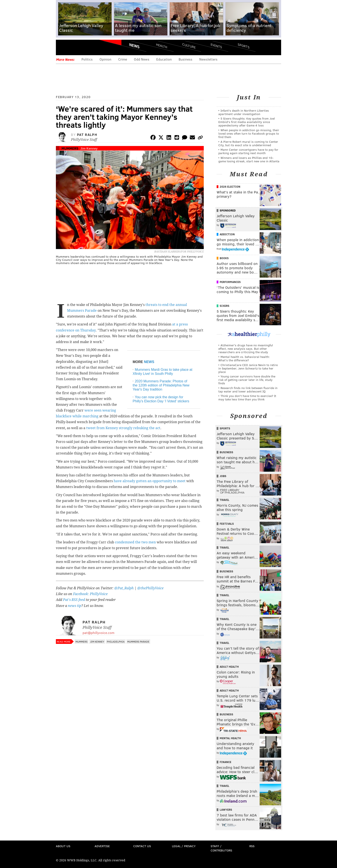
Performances (230, 282)
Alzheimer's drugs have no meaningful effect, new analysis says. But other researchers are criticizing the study (246, 349)
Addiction (227, 234)
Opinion (105, 59)
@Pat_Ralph (124, 588)
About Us (63, 846)
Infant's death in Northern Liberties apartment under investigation (244, 112)
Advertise (102, 846)
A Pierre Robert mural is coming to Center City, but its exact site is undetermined (248, 143)
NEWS (149, 362)
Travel (224, 500)
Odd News (142, 59)
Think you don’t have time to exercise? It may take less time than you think (247, 398)
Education (164, 59)
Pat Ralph (87, 135)
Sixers (224, 306)
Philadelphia (116, 641)
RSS (252, 846)
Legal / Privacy (184, 846)
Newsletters (208, 59)
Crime (123, 59)
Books (224, 258)
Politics (87, 59)
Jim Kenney (89, 148)
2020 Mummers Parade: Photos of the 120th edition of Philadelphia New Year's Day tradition (161, 385)
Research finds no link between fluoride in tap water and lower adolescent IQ (248, 390)
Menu (63, 47)
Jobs (223, 476)
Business (185, 59)
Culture (189, 46)
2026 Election (230, 187)
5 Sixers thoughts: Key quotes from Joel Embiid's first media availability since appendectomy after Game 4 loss (247, 122)
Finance (225, 762)
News (134, 46)
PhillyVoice (85, 47)
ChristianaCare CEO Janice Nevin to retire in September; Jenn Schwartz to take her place (248, 368)
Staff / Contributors (221, 848)
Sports (244, 46)
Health (162, 46)
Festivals (227, 524)
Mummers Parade (138, 641)
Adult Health (229, 667)
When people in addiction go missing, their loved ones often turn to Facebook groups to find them (249, 133)
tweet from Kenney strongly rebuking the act (123, 428)
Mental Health (230, 738)
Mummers (70, 148)
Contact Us (142, 846)
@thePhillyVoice (150, 588)
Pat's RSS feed (74, 600)
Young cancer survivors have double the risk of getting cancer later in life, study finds (247, 380)
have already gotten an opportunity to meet (150, 481)
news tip (75, 606)
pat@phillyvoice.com (98, 633)
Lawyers (226, 810)
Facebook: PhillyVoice (90, 594)
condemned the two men (135, 542)
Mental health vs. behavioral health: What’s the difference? (244, 358)
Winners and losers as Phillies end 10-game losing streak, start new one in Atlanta (249, 159)
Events (216, 46)
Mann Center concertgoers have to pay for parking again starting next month (248, 151)
